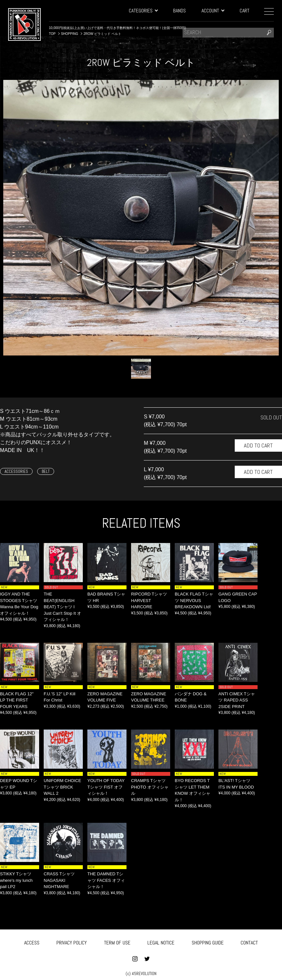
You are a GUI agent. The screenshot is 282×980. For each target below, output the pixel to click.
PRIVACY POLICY (72, 941)
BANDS (179, 11)
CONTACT (249, 941)
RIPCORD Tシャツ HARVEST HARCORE (149, 600)
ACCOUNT (213, 11)
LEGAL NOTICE (161, 941)
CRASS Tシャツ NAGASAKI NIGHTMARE (59, 880)
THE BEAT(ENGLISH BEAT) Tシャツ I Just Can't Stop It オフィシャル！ (62, 607)
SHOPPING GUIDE (208, 941)
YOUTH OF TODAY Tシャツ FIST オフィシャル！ (106, 787)
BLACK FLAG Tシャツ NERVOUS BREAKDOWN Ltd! (194, 600)
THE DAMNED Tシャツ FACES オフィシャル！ (106, 880)
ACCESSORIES (16, 471)
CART (245, 11)
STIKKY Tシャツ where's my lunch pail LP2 (16, 880)
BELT (46, 471)
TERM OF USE (117, 941)
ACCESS (32, 941)
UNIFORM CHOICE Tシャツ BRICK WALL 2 (62, 787)
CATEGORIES (143, 11)
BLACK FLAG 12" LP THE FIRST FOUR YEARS (17, 700)
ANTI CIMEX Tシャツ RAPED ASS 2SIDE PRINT (237, 700)
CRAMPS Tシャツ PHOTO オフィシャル (150, 787)
